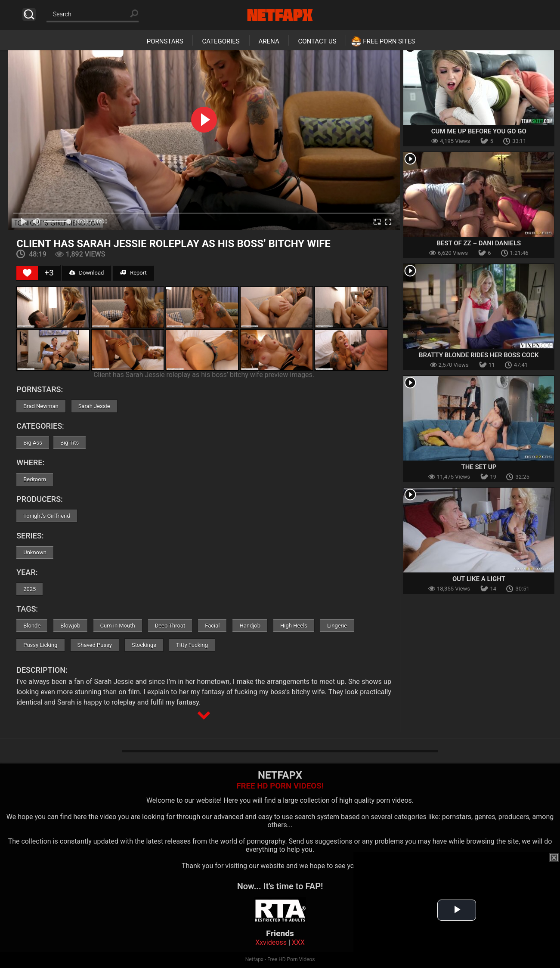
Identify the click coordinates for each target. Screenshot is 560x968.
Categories (221, 41)
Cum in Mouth (118, 626)
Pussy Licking (40, 645)
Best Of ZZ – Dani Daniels (479, 243)
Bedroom (35, 479)
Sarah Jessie (94, 406)
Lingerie (337, 626)
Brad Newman (41, 406)
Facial (212, 626)
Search (29, 14)
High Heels (294, 626)
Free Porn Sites (389, 41)
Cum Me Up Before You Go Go (479, 131)
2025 (29, 589)
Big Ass (33, 443)
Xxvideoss (271, 942)
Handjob (250, 626)
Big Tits (70, 443)
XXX (298, 942)
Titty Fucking (192, 645)
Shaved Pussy (95, 645)
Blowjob (70, 626)
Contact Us (317, 41)
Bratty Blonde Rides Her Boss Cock (479, 355)
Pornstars (165, 41)
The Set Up (479, 467)
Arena (269, 41)
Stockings (144, 645)
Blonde (32, 626)
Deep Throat (170, 626)
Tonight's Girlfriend (46, 516)
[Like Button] (27, 273)
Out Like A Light (479, 579)
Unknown (35, 552)
